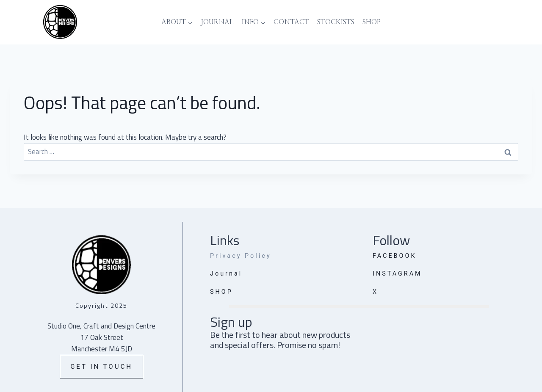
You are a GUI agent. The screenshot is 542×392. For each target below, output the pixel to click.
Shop (372, 22)
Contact (291, 22)
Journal (217, 22)
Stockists (336, 22)
